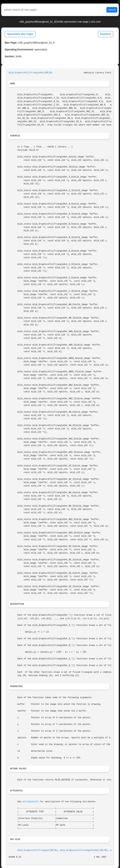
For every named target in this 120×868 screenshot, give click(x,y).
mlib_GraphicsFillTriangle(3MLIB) (37, 850)
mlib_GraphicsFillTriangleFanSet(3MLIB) (84, 850)
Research (106, 34)
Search (112, 10)
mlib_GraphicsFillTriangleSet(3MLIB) (31, 73)
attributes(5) (31, 802)
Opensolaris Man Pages (20, 34)
